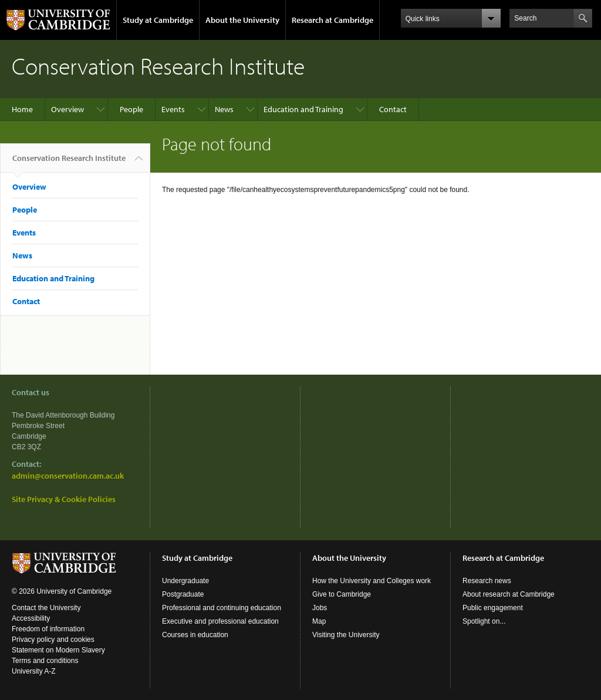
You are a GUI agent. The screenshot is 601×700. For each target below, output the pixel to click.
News (224, 109)
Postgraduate (183, 594)
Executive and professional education (220, 621)
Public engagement (493, 608)
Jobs (320, 608)
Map (319, 621)
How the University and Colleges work (372, 581)
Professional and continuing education (222, 608)
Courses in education (195, 635)
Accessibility (31, 618)
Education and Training (303, 109)
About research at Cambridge (509, 594)
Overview (67, 109)
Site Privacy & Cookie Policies (64, 499)
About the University (242, 20)
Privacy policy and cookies (53, 640)
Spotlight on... (484, 621)
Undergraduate (185, 581)
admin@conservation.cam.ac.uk (68, 476)
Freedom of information (48, 629)
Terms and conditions (45, 661)
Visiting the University (346, 635)
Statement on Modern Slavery (58, 650)
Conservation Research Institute (69, 163)
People (131, 109)
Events (173, 109)
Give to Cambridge (342, 594)
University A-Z (34, 671)
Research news (487, 581)
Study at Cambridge (158, 20)
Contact (393, 109)
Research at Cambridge (332, 20)
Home (22, 109)
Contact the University (46, 608)
